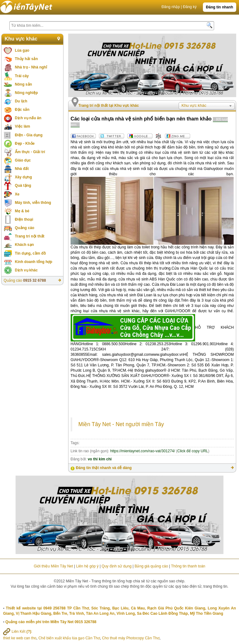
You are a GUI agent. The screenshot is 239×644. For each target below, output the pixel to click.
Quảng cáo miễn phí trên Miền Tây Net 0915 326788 (51, 622)
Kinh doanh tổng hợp (34, 262)
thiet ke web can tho (20, 638)
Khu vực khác (21, 39)
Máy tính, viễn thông (33, 203)
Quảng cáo (25, 228)
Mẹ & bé (22, 211)
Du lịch (21, 101)
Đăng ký (190, 7)
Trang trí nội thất (30, 236)
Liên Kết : (18, 632)
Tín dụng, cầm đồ (30, 253)
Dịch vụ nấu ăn (28, 118)
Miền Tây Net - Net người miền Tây (121, 424)
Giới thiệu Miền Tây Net (53, 566)
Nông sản (23, 84)
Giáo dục (23, 160)
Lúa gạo (22, 50)
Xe (17, 194)
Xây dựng (23, 177)
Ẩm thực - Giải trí (30, 152)
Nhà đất (22, 169)
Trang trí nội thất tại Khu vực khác (109, 106)
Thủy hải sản (26, 59)
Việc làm (23, 126)
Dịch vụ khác (26, 270)
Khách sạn (24, 245)
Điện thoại (24, 219)
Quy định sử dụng (117, 566)
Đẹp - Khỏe (25, 143)
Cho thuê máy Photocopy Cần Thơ (131, 638)
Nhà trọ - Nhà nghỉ (31, 67)
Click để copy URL (193, 451)
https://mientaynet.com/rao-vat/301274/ (143, 451)
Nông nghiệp (26, 93)
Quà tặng (23, 186)
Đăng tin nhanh (220, 7)
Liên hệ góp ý (87, 566)
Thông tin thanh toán (188, 566)
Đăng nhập (171, 7)
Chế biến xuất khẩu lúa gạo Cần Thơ (69, 638)
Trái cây (22, 76)
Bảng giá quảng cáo (151, 566)
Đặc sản (22, 110)
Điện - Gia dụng (29, 135)
